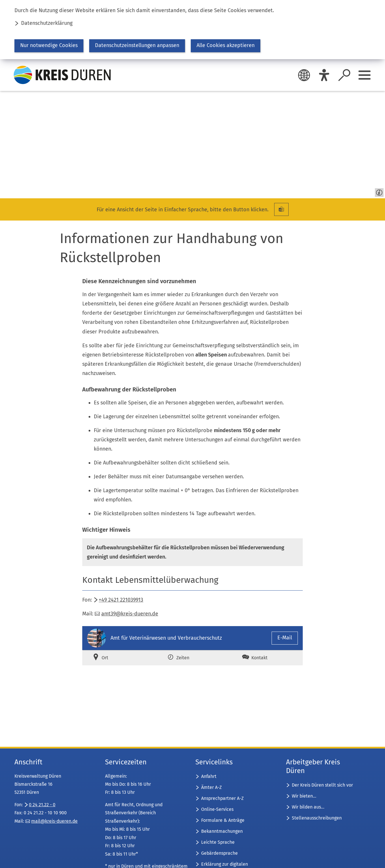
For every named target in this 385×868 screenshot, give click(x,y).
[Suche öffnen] (344, 75)
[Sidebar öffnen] (365, 75)
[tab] (118, 658)
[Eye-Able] (324, 75)
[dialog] (193, 30)
